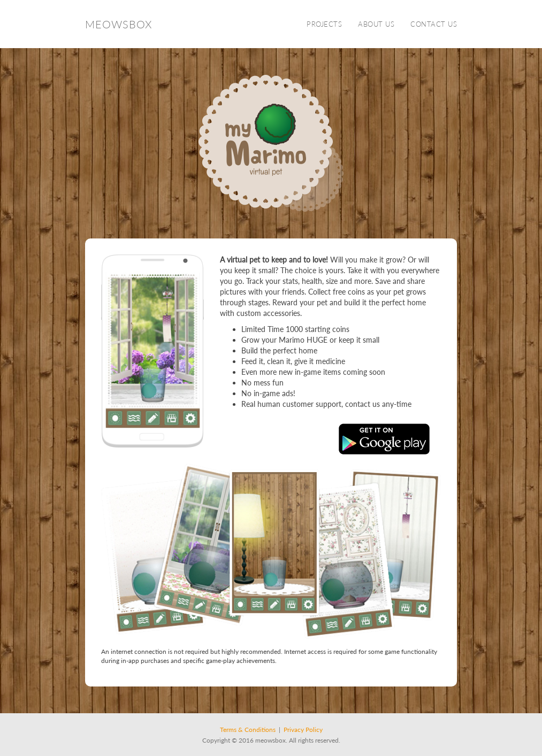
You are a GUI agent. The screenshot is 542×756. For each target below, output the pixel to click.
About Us (376, 24)
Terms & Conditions (248, 730)
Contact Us (434, 24)
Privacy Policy (303, 730)
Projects (324, 24)
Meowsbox (119, 24)
